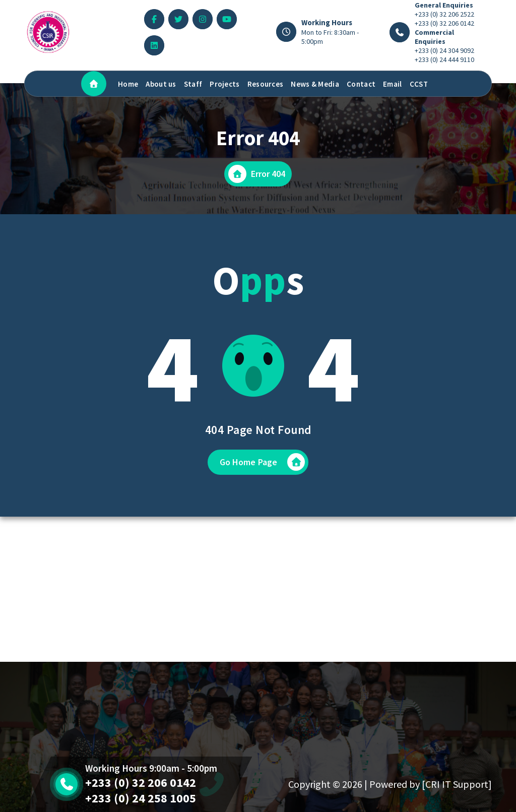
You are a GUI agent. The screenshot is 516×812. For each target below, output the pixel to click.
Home (128, 84)
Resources (266, 84)
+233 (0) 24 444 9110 (444, 59)
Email (393, 84)
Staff (193, 84)
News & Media (315, 84)
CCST (419, 84)
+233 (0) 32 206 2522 (444, 14)
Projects (224, 84)
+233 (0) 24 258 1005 (141, 798)
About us (161, 84)
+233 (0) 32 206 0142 (444, 23)
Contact (361, 84)
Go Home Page (263, 462)
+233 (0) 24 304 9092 (444, 50)
